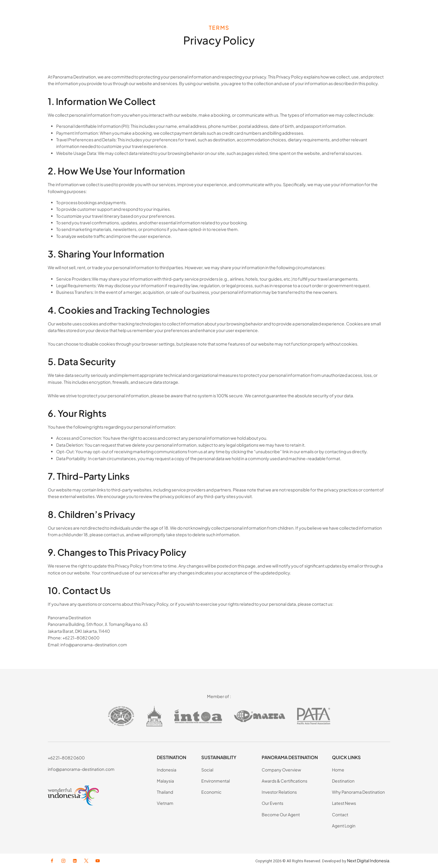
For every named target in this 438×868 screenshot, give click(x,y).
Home (338, 770)
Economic (211, 792)
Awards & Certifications (284, 781)
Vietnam (165, 803)
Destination (343, 781)
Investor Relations (279, 792)
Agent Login (344, 826)
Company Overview (281, 770)
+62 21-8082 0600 (66, 758)
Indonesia (167, 770)
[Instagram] (63, 861)
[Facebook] (52, 861)
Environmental (216, 781)
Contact (340, 814)
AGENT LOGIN (409, 12)
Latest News (338, 12)
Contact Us (368, 12)
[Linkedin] (75, 861)
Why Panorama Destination (358, 792)
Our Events (272, 803)
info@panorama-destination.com (81, 769)
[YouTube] (98, 861)
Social (207, 770)
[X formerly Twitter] (86, 861)
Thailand (165, 792)
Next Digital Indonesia (368, 860)
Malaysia (165, 781)
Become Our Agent (281, 814)
